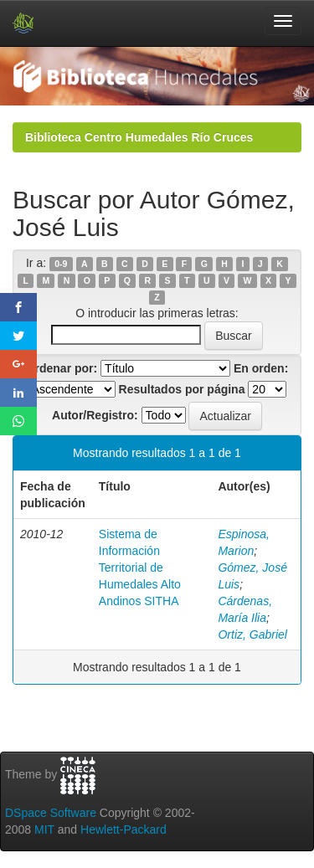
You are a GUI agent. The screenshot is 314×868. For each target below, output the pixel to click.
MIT (44, 829)
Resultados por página (182, 389)
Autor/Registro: (95, 415)
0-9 (61, 264)
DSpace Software (51, 813)
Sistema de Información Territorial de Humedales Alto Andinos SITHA (140, 568)
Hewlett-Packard (124, 829)
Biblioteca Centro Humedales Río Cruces (139, 137)
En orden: (261, 368)
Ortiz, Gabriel (252, 634)
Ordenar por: (62, 368)
